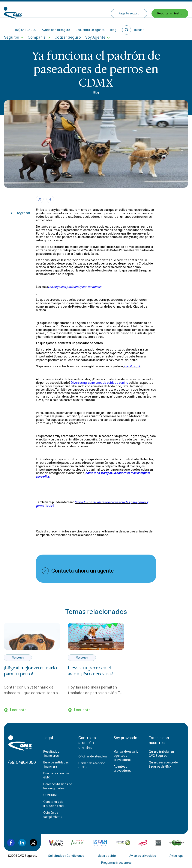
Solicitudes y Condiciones (66, 856)
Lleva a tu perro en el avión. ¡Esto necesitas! (90, 671)
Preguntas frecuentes (116, 863)
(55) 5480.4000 (53, 9)
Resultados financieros (51, 754)
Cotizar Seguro (66, 26)
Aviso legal (177, 856)
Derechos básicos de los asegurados (58, 787)
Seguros (11, 26)
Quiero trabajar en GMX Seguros (161, 754)
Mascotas (18, 658)
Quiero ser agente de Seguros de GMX (163, 765)
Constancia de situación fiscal (54, 804)
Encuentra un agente (118, 9)
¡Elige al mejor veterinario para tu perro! (30, 671)
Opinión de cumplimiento (53, 815)
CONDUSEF (51, 796)
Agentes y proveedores (122, 769)
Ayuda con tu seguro (84, 9)
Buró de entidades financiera (56, 765)
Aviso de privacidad (143, 856)
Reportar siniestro (170, 26)
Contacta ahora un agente (83, 571)
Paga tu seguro (129, 26)
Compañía (36, 26)
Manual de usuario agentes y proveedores (126, 756)
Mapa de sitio (107, 856)
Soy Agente (93, 26)
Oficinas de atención (93, 757)
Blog (141, 9)
